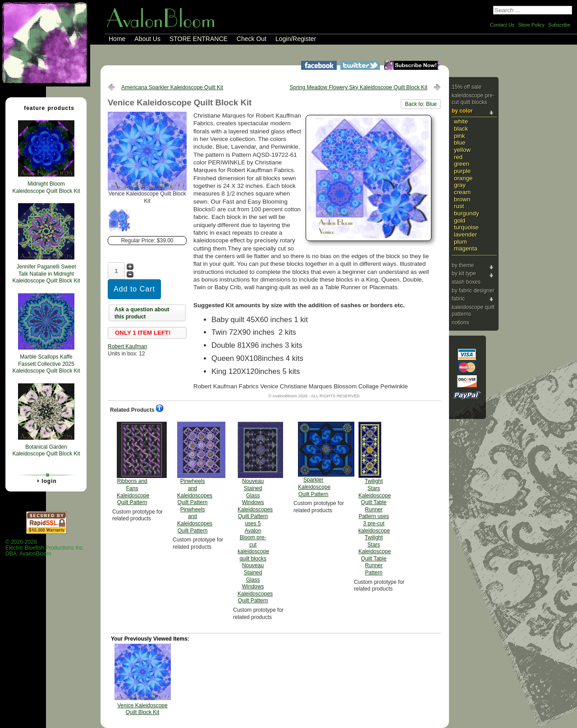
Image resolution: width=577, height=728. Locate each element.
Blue (460, 143)
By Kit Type (464, 273)
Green (462, 164)
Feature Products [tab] (46, 108)
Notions (460, 323)
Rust (459, 206)
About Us (147, 39)
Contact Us (502, 25)
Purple (462, 171)
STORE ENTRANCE (199, 39)
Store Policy (531, 25)
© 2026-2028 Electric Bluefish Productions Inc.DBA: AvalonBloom (45, 548)
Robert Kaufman (127, 346)
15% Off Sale (467, 87)
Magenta (466, 248)
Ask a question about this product (142, 313)
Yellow (462, 150)
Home (117, 39)
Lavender (465, 234)
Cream (462, 192)
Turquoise (466, 227)
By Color (462, 111)
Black (461, 129)
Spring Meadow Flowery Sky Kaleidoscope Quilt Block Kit (359, 87)
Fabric (458, 299)
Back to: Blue (421, 104)
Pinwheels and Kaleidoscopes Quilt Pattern (195, 478)
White (461, 121)
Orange (463, 178)
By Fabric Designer (473, 291)
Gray (460, 185)
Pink (459, 136)
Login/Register (296, 39)
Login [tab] (46, 481)
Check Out (252, 39)
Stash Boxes (466, 282)
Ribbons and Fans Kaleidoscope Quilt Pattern (133, 464)
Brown (462, 199)
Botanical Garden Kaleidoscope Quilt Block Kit (46, 450)
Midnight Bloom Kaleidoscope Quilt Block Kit (46, 187)
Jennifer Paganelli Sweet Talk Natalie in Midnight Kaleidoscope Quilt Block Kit (46, 274)
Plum (460, 242)
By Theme (463, 265)
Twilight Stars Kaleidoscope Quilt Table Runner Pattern (375, 499)
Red (458, 157)
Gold (460, 221)
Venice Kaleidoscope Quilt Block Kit (142, 709)
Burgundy (467, 213)
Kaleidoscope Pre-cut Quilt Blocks (473, 99)
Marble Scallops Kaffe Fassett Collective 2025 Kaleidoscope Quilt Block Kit (46, 364)
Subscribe (559, 25)
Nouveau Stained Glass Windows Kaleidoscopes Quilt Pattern (255, 513)
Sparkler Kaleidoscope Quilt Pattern (314, 459)
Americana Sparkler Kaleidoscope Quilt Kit (172, 87)
